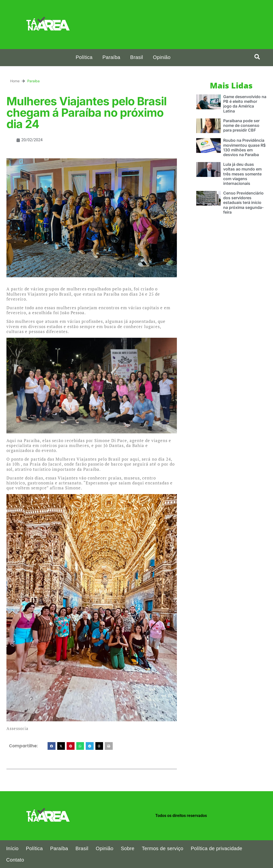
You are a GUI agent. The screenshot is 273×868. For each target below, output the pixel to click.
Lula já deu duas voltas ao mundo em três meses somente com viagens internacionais (242, 174)
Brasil (137, 57)
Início (12, 848)
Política (84, 57)
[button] (257, 57)
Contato (15, 860)
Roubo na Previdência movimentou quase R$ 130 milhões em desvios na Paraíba (244, 147)
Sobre (128, 848)
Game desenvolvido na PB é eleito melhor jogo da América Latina (245, 104)
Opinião (162, 57)
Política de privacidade (217, 848)
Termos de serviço (163, 848)
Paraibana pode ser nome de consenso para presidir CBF (241, 125)
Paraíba (111, 57)
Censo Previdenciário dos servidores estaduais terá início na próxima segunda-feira (243, 203)
